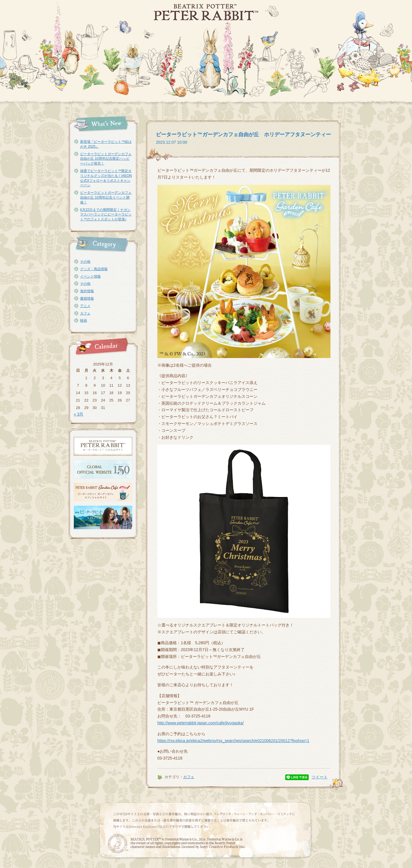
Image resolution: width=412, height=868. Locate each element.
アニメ (85, 306)
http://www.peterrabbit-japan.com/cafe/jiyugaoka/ (201, 723)
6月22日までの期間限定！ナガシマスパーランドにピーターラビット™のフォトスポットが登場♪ (106, 215)
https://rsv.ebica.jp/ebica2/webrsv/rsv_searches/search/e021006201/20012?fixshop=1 (233, 741)
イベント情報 (90, 276)
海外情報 (87, 291)
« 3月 (79, 414)
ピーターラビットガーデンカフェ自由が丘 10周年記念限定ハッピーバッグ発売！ (106, 159)
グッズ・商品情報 (94, 269)
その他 (85, 262)
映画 (84, 321)
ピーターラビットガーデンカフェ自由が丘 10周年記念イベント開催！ (106, 197)
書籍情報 (87, 298)
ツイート (320, 777)
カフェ (85, 313)
